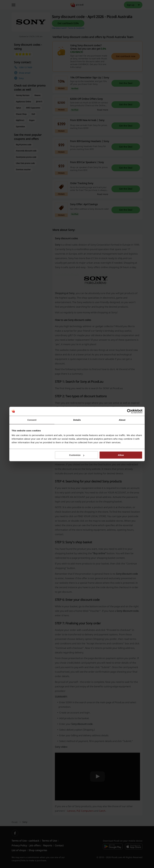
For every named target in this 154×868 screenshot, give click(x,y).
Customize (77, 455)
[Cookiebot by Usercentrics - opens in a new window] (129, 411)
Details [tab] (77, 420)
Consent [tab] (32, 420)
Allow (121, 455)
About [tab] (122, 420)
